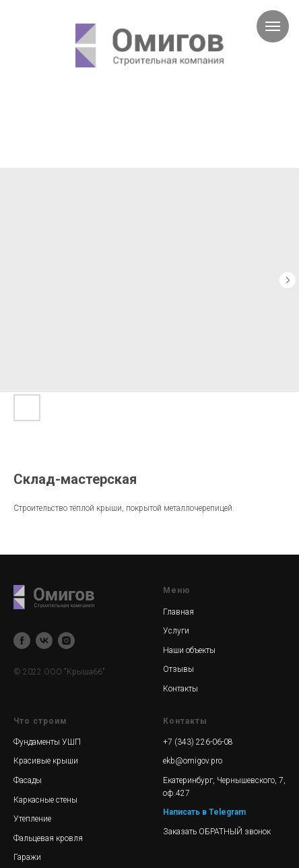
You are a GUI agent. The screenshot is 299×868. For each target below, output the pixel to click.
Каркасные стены (45, 800)
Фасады (28, 780)
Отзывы (178, 669)
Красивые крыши (46, 761)
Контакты (180, 689)
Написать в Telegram (204, 812)
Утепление (32, 819)
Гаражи (27, 857)
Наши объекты (189, 650)
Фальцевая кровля (48, 838)
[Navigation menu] (273, 26)
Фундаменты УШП (47, 742)
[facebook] (22, 641)
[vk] (44, 641)
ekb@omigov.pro (193, 761)
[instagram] (66, 641)
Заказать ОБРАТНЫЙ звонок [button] (217, 832)
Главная (178, 612)
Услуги (176, 631)
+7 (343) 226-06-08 (198, 742)
